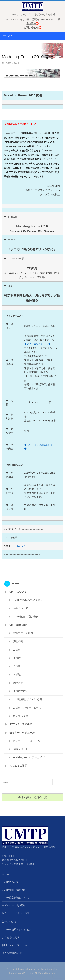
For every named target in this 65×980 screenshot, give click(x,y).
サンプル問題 (20, 716)
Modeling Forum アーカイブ (29, 757)
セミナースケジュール (22, 733)
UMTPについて (18, 592)
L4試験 (17, 675)
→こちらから (19, 546)
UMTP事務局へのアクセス (28, 600)
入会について (20, 608)
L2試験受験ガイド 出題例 (27, 699)
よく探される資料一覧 (32, 797)
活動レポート (20, 749)
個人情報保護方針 (12, 953)
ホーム (6, 874)
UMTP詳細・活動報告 (25, 616)
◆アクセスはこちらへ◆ (37, 344)
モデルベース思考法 (21, 724)
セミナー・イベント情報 (16, 913)
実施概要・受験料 (23, 633)
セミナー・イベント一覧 (27, 741)
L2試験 (17, 658)
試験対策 (18, 683)
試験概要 (18, 641)
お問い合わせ (32, 27)
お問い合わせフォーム (14, 945)
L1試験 (17, 650)
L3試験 (17, 666)
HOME (15, 584)
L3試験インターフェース (27, 708)
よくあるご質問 (18, 766)
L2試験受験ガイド (23, 691)
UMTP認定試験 (18, 625)
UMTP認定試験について (16, 898)
